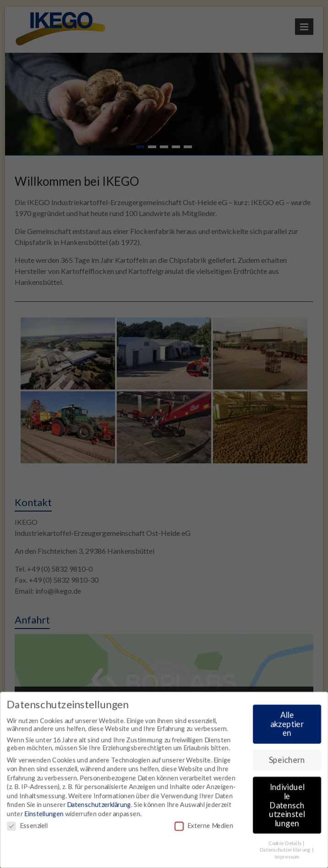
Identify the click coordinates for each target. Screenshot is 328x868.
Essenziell (26, 826)
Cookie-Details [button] (286, 844)
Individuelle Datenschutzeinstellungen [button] (288, 806)
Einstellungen (43, 814)
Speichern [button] (288, 760)
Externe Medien (204, 826)
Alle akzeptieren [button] (288, 724)
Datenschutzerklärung (98, 805)
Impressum (288, 857)
